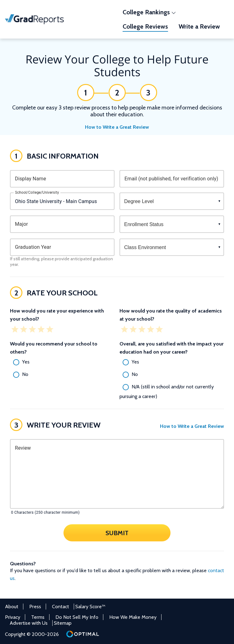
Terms (38, 617)
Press (35, 607)
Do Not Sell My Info (77, 617)
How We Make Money (133, 617)
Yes (26, 362)
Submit (117, 533)
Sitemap (63, 623)
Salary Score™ (90, 607)
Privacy (13, 617)
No (25, 374)
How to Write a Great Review (117, 127)
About (12, 607)
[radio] (62, 362)
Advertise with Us (29, 623)
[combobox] (62, 201)
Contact (61, 607)
